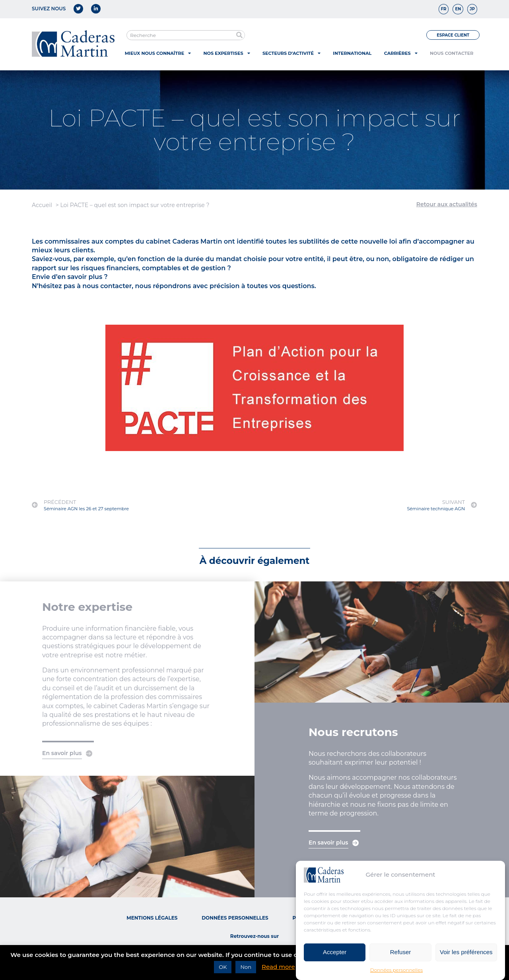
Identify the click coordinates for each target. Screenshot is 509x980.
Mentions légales (152, 918)
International (352, 53)
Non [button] (246, 967)
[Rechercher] (240, 35)
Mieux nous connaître (158, 53)
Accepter (335, 955)
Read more (278, 967)
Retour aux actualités (447, 204)
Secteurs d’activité (291, 53)
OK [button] (223, 967)
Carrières (401, 53)
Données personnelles (396, 973)
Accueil (42, 205)
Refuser (401, 955)
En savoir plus (62, 753)
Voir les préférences (466, 955)
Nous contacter (452, 53)
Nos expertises (227, 53)
